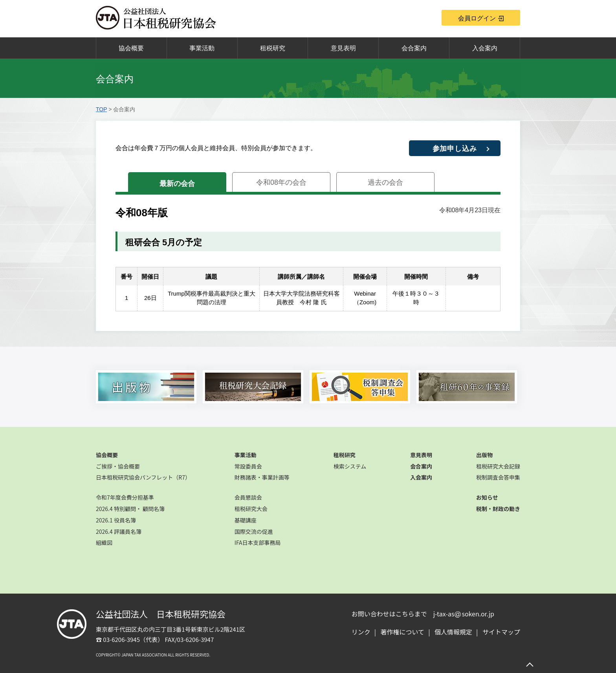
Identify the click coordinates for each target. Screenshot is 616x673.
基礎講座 (246, 520)
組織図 (104, 542)
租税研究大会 (251, 509)
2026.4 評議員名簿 (119, 531)
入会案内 (485, 48)
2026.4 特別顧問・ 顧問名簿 (130, 509)
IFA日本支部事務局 (258, 542)
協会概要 (131, 48)
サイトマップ (501, 632)
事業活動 (202, 48)
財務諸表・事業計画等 (262, 477)
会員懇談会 (248, 497)
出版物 (484, 455)
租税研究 (273, 48)
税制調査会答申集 (498, 477)
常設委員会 (248, 466)
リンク (361, 632)
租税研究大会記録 (498, 466)
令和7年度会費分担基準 (125, 497)
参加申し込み (455, 149)
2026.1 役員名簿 (116, 520)
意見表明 (343, 48)
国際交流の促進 (254, 531)
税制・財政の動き (498, 509)
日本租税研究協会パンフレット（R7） (143, 477)
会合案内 (414, 48)
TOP (101, 109)
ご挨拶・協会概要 (118, 466)
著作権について (403, 632)
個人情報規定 (453, 632)
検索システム (350, 466)
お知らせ (487, 497)
